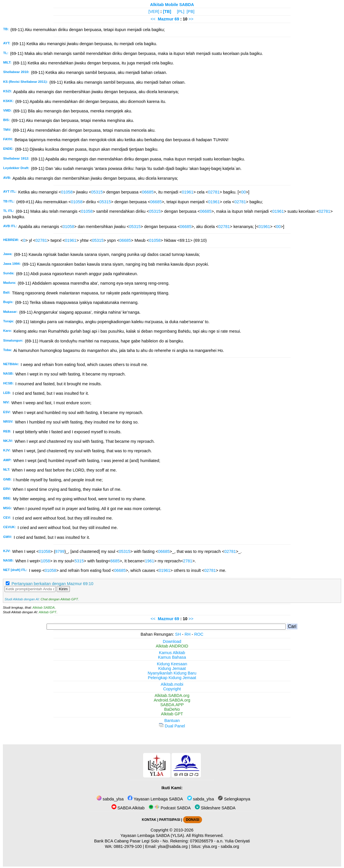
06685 (148, 192)
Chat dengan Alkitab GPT (59, 599)
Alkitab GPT (48, 612)
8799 (60, 551)
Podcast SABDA (170, 808)
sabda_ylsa (110, 799)
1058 (45, 561)
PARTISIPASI (170, 820)
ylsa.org (210, 846)
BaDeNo (172, 709)
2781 (188, 561)
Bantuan (172, 721)
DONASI (193, 820)
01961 (188, 192)
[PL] (181, 12)
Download (172, 641)
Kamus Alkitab (172, 653)
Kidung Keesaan (172, 664)
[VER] (154, 12)
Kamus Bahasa (172, 657)
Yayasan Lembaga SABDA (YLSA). (153, 836)
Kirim (63, 589)
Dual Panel (172, 726)
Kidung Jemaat (172, 668)
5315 (79, 561)
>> (191, 19)
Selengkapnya (234, 799)
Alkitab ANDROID (172, 646)
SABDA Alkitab (128, 808)
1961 (149, 561)
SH (178, 634)
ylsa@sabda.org (173, 846)
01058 (67, 192)
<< (153, 19)
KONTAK (149, 820)
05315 (97, 192)
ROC (199, 634)
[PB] (190, 12)
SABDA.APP (172, 705)
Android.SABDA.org (172, 700)
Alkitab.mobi (172, 684)
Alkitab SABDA (44, 608)
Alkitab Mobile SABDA (172, 5)
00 (243, 192)
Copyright (172, 689)
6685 (115, 561)
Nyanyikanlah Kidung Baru (172, 673)
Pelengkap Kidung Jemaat (172, 678)
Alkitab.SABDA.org (172, 695)
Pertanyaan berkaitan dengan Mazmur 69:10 (52, 584)
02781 (214, 192)
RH (188, 634)
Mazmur (166, 19)
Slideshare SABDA (215, 808)
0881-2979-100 (128, 846)
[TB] (167, 12)
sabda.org (230, 846)
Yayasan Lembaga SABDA (155, 799)
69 (177, 19)
